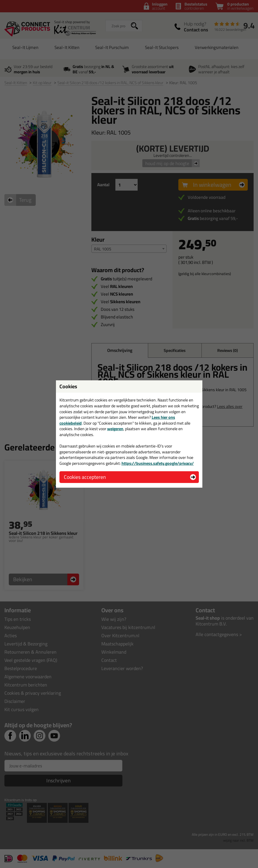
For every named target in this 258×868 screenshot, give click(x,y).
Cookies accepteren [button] (85, 477)
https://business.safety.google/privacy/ (158, 463)
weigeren (115, 429)
